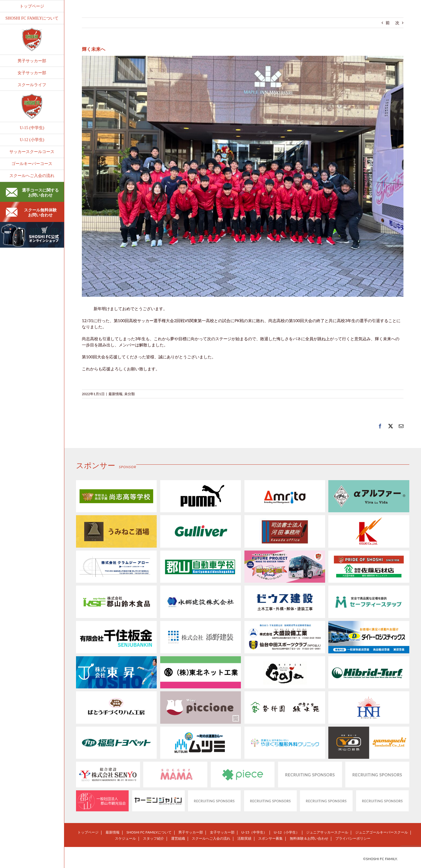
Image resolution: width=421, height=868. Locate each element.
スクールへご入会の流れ (211, 838)
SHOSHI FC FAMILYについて (149, 832)
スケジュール (125, 838)
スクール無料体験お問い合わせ (31, 212)
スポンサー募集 (270, 838)
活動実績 (244, 838)
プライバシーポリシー (353, 838)
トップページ (88, 832)
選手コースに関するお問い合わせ (32, 192)
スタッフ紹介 (153, 838)
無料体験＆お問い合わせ (309, 838)
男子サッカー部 (191, 832)
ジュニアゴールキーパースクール (382, 832)
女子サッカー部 (222, 832)
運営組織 (178, 838)
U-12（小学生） (286, 832)
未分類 (130, 394)
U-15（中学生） (254, 832)
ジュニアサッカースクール (327, 832)
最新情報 (115, 394)
